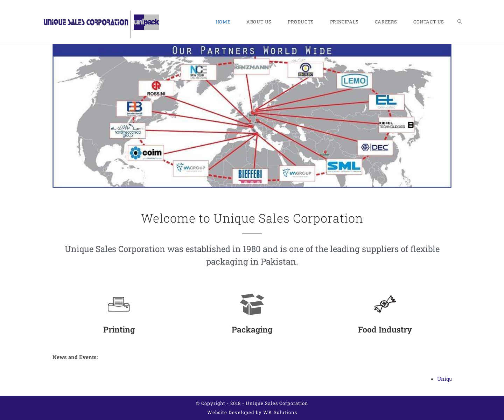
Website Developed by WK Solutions (252, 412)
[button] (60, 116)
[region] (252, 116)
